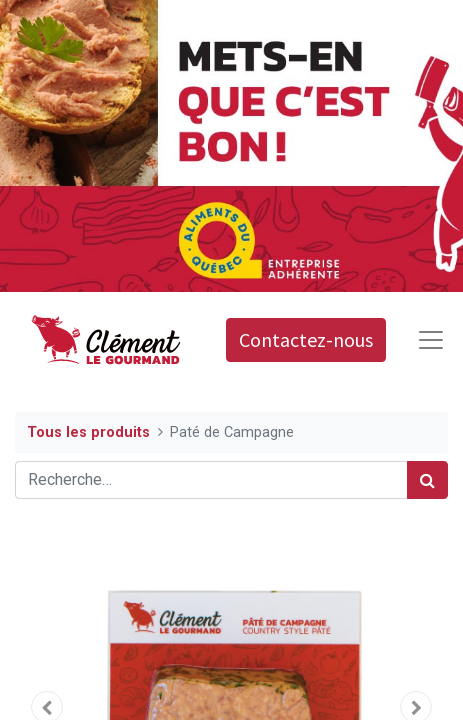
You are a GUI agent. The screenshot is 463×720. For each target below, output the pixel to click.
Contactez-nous (306, 339)
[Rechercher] (427, 480)
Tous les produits (88, 432)
